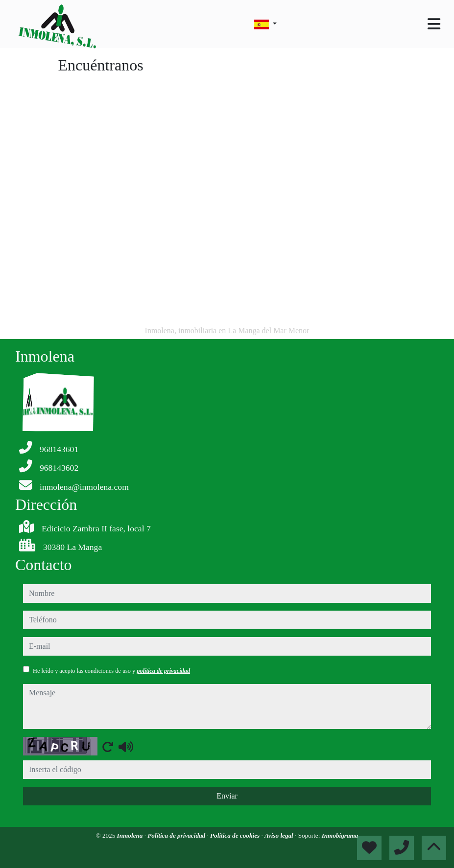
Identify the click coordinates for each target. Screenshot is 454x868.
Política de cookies (236, 835)
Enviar (227, 796)
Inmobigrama (340, 835)
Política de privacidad (177, 835)
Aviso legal (280, 835)
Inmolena (131, 835)
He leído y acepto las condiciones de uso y (111, 671)
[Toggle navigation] (434, 24)
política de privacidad (163, 671)
